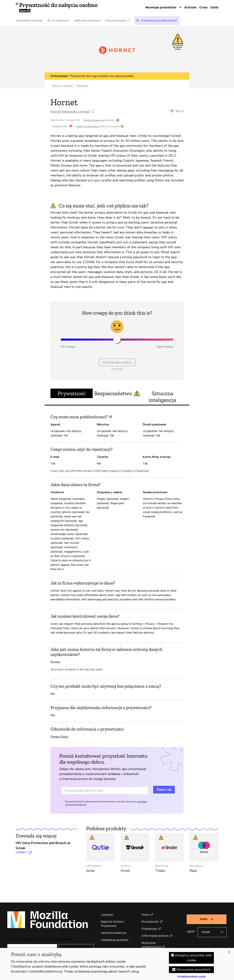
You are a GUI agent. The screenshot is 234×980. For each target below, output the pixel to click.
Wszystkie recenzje (29, 21)
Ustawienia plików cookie (191, 977)
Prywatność (150, 922)
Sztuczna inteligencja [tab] (162, 397)
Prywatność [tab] (72, 393)
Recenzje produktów (161, 7)
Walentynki (82, 86)
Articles (190, 7)
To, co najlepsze (58, 21)
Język (191, 931)
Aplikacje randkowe (87, 21)
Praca (145, 915)
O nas (203, 7)
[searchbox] (159, 21)
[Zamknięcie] (229, 952)
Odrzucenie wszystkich (193, 970)
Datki (214, 7)
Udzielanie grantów (115, 940)
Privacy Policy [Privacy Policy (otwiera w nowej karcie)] (59, 737)
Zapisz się (164, 789)
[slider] (117, 339)
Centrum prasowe (114, 933)
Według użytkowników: (88, 126)
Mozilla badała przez (94, 120)
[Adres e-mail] (105, 791)
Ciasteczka (149, 929)
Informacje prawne (155, 936)
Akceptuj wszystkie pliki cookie (193, 958)
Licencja (107, 915)
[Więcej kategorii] (119, 21)
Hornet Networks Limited (70, 112)
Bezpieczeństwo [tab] (117, 393)
